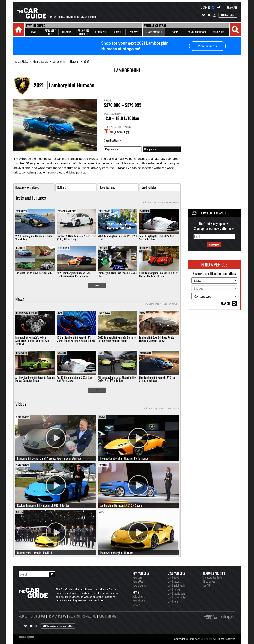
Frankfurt (104, 465)
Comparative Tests (213, 577)
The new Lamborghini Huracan (117, 553)
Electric (137, 604)
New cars (137, 577)
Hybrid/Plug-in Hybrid (27, 313)
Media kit (74, 616)
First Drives (104, 211)
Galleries (144, 211)
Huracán (75, 61)
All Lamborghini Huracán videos (161, 408)
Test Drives (21, 211)
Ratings (61, 187)
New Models (104, 313)
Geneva (102, 417)
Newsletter (228, 15)
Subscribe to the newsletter (58, 626)
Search (229, 304)
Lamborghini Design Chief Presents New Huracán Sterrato (49, 458)
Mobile (23, 616)
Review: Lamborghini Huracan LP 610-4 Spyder (43, 505)
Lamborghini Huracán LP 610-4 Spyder (121, 505)
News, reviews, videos (27, 187)
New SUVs (138, 581)
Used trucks (174, 589)
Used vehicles (149, 187)
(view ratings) (121, 132)
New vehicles (141, 573)
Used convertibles (177, 597)
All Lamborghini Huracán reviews (160, 202)
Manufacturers (40, 61)
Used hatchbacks (177, 585)
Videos (21, 404)
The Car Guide (21, 61)
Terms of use (37, 616)
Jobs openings (107, 616)
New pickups (139, 585)
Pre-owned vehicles (67, 211)
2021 (86, 61)
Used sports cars (176, 593)
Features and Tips (214, 573)
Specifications (112, 140)
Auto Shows (139, 596)
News (20, 299)
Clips (101, 512)
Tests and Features (31, 198)
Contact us (89, 616)
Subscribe (214, 245)
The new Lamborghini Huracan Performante (124, 458)
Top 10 (206, 585)
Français (232, 7)
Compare (149, 149)
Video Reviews (23, 417)
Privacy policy (57, 616)
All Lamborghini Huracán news (161, 304)
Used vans (173, 601)
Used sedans (174, 581)
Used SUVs (173, 577)
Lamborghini (59, 61)
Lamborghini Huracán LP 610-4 (34, 553)
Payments (110, 149)
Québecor (206, 639)
